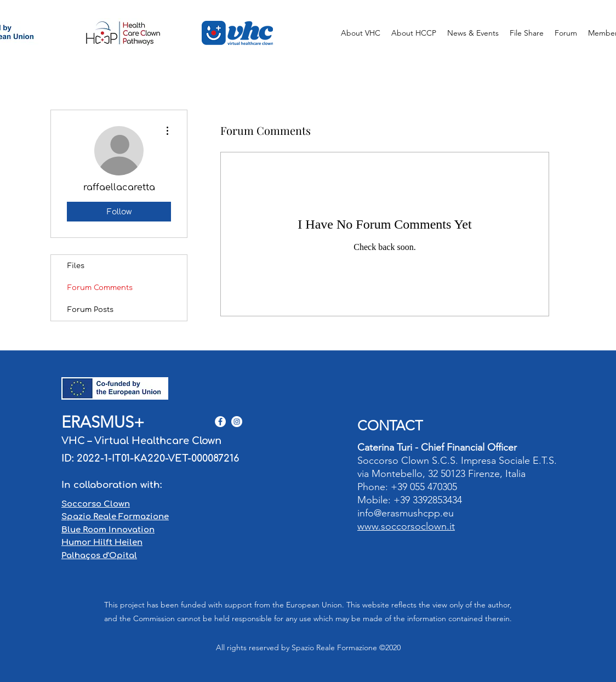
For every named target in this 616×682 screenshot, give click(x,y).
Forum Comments (100, 288)
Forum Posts (90, 310)
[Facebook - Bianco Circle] (220, 422)
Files (76, 266)
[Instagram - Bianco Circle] (237, 422)
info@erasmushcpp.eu (406, 513)
